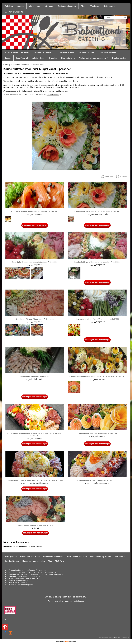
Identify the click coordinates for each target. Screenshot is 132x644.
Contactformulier (53, 95)
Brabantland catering (67, 6)
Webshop (9, 6)
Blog (83, 6)
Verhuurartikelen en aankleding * (93, 58)
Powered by (66, 642)
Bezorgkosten (11, 557)
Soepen (8, 58)
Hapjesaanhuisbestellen (54, 557)
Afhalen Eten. (38, 58)
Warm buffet (120, 557)
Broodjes (53, 58)
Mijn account (34, 6)
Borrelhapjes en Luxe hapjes (17, 52)
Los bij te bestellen (108, 52)
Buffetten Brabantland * (44, 52)
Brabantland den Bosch (30, 557)
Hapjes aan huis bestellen (34, 561)
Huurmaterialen (68, 58)
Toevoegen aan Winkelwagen (35, 225)
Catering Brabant (12, 561)
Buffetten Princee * (87, 52)
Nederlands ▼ (110, 6)
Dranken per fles (119, 58)
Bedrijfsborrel (22, 58)
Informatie (49, 6)
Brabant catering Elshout (101, 557)
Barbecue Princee (67, 52)
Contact (21, 6)
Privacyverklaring (124, 638)
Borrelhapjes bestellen (77, 557)
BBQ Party (94, 6)
